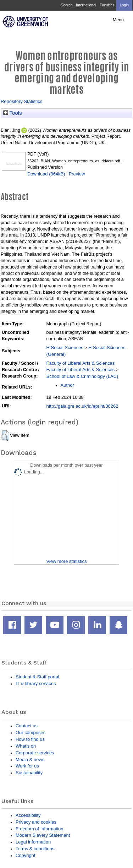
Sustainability (29, 773)
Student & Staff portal (37, 677)
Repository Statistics (21, 101)
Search (66, 5)
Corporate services (35, 753)
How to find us (30, 739)
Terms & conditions (35, 849)
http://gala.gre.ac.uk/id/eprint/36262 (82, 406)
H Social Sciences (65, 348)
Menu (118, 20)
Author (67, 385)
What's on (26, 746)
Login (124, 5)
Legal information (33, 842)
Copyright (25, 855)
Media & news (30, 759)
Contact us (27, 726)
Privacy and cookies (36, 822)
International (86, 5)
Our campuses (31, 733)
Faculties (107, 5)
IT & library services (36, 683)
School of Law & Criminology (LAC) (82, 376)
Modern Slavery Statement (43, 835)
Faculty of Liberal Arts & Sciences (81, 363)
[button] (5, 436)
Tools (13, 113)
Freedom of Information (39, 829)
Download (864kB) (46, 174)
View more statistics (66, 561)
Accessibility (28, 815)
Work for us (27, 766)
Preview (77, 174)
